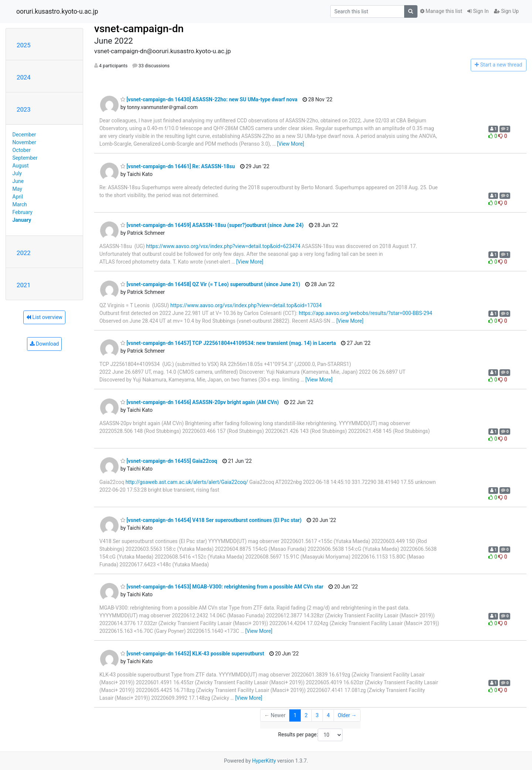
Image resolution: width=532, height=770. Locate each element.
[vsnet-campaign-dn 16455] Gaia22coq (169, 461)
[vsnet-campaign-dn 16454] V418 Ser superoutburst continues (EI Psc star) (211, 520)
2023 (24, 109)
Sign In (478, 11)
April (18, 197)
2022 (24, 253)
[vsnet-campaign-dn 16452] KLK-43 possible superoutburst (192, 654)
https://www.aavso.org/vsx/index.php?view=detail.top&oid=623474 (223, 246)
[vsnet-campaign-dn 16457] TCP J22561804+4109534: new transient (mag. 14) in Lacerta (228, 343)
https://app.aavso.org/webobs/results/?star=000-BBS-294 (366, 313)
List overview (44, 317)
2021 (24, 285)
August (21, 166)
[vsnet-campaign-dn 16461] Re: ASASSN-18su (178, 166)
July (17, 173)
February (23, 212)
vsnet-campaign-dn (139, 29)
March (20, 204)
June (18, 181)
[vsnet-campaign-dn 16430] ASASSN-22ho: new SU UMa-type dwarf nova (209, 99)
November (24, 142)
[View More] (291, 144)
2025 (24, 45)
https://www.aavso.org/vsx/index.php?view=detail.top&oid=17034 (246, 305)
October (22, 150)
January (22, 220)
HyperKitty (264, 761)
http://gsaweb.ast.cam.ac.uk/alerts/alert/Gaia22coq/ (187, 482)
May (17, 189)
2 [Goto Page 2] (306, 715)
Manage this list (441, 11)
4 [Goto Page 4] (328, 715)
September (25, 158)
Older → (347, 715)
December (24, 135)
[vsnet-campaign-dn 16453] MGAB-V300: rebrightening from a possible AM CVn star (222, 587)
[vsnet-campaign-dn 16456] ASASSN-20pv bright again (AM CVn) (200, 402)
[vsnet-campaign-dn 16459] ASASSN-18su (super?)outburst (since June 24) (212, 225)
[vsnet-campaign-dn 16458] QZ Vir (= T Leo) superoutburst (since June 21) (210, 284)
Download (45, 344)
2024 (24, 77)
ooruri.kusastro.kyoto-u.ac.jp (57, 11)
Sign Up (506, 11)
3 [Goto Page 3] (317, 715)
